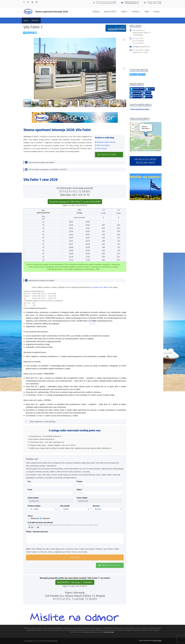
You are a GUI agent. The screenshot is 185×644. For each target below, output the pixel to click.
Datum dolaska (33, 498)
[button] (124, 40)
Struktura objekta (34, 506)
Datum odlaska (82, 498)
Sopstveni (46, 518)
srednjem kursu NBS (100, 287)
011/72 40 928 (138, 41)
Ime (29, 481)
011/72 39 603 (138, 43)
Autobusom (35, 518)
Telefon (79, 490)
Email (30, 490)
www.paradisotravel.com (132, 3)
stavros (26, 20)
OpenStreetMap (149, 151)
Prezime (80, 481)
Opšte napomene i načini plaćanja (42, 421)
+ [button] (133, 125)
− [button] (133, 129)
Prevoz (30, 516)
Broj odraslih (65, 506)
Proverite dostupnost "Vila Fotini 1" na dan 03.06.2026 (75, 202)
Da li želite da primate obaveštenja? (40, 522)
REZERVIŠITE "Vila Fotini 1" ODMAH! (75, 582)
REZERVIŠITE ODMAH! (107, 155)
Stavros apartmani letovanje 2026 (52, 11)
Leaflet (135, 151)
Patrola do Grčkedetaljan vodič (146, 161)
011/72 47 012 (138, 38)
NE (38, 527)
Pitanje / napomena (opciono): (37, 532)
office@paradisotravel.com (132, 2)
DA (32, 527)
